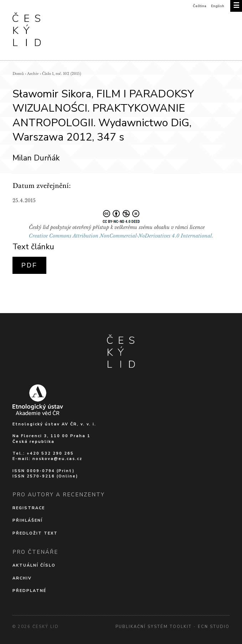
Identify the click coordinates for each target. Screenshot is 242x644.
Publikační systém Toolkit (154, 627)
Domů (18, 74)
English (218, 6)
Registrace (29, 508)
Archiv (33, 74)
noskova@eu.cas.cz (57, 459)
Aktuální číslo (34, 565)
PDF (29, 265)
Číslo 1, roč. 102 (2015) (62, 74)
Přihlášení (28, 520)
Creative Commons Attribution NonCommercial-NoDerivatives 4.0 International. (121, 236)
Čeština (200, 6)
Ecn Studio (214, 627)
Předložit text (35, 533)
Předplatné (29, 591)
